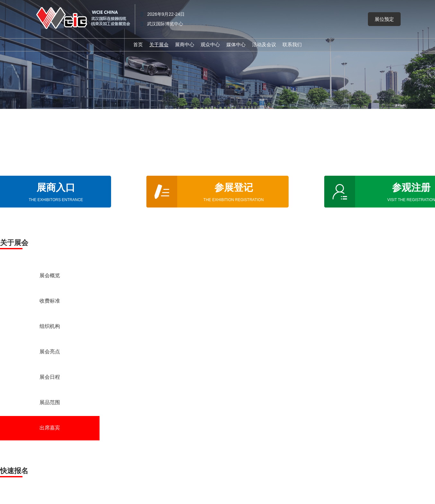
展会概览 (50, 276)
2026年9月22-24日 (166, 14)
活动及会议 (264, 44)
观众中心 (210, 44)
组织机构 (50, 327)
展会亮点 (50, 352)
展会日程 (50, 377)
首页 (138, 44)
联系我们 (292, 44)
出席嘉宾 (50, 428)
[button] (384, 19)
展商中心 (185, 44)
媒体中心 (236, 44)
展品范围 (50, 403)
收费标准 (50, 301)
